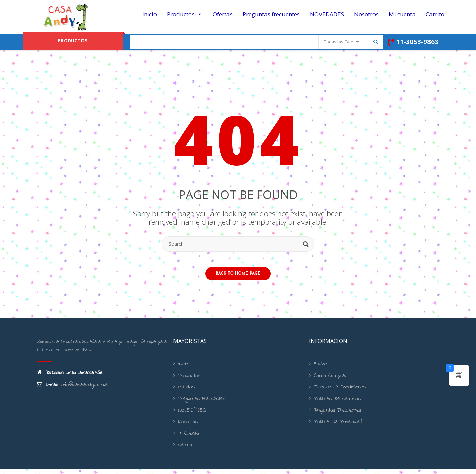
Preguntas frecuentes (271, 14)
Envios (320, 369)
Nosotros (366, 14)
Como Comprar (328, 381)
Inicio (150, 14)
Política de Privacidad (335, 427)
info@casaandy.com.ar (82, 390)
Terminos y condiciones (337, 392)
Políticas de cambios (335, 404)
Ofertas (223, 14)
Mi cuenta (402, 14)
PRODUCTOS (73, 40)
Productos (185, 14)
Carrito (435, 14)
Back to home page (238, 279)
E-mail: (47, 390)
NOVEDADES (327, 14)
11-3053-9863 (412, 42)
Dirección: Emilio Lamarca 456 (70, 378)
